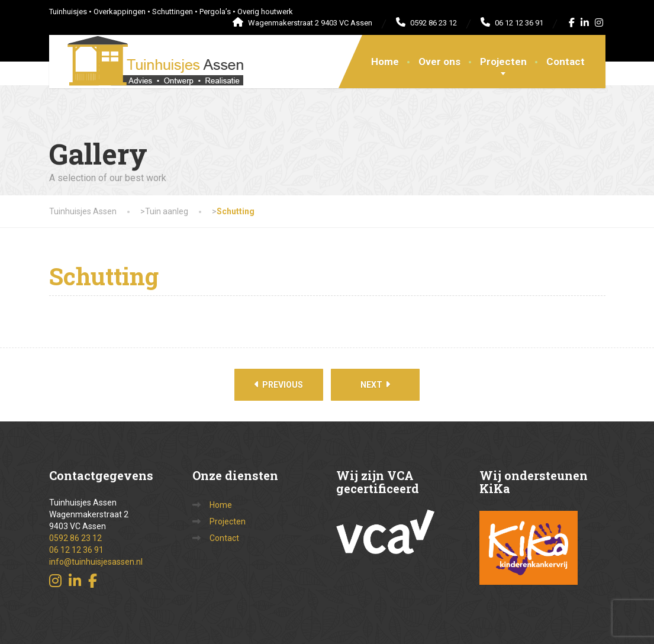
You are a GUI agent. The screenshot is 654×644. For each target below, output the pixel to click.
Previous (279, 384)
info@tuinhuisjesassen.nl (96, 562)
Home (385, 62)
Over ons (439, 62)
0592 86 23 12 (75, 538)
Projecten (503, 62)
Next (375, 384)
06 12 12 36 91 (76, 550)
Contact (566, 62)
